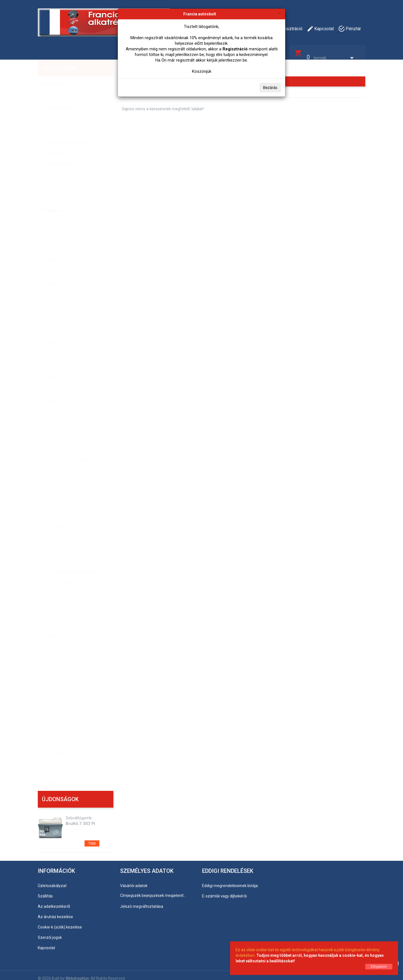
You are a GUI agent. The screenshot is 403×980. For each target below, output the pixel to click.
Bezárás (270, 88)
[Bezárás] (279, 14)
